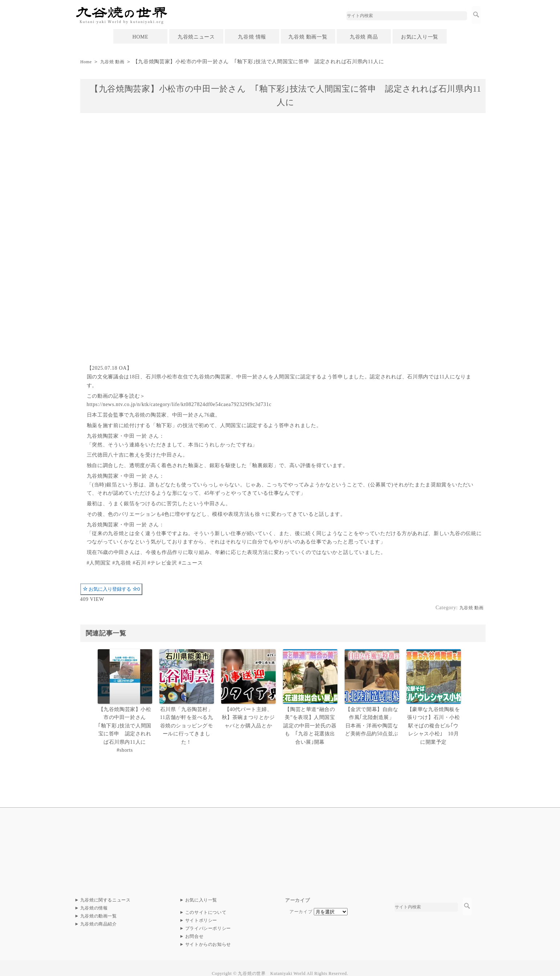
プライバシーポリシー (208, 917)
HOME (140, 37)
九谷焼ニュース (196, 37)
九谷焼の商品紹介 (99, 913)
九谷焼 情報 (252, 37)
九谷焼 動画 (116, 62)
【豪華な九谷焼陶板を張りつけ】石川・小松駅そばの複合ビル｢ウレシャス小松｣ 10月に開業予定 (433, 724)
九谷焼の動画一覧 (99, 905)
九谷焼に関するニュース (106, 889)
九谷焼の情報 (94, 897)
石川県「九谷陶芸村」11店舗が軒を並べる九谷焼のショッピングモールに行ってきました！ (186, 724)
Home (87, 62)
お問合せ (194, 925)
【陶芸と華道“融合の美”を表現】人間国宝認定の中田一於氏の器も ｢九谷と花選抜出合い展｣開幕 (311, 724)
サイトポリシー (201, 909)
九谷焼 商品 (364, 37)
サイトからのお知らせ (208, 933)
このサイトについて (206, 901)
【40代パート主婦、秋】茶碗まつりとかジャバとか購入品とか (248, 717)
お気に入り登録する (111, 589)
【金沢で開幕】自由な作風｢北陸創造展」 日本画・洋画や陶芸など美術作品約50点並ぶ (372, 720)
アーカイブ (301, 901)
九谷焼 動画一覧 (308, 37)
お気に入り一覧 (420, 37)
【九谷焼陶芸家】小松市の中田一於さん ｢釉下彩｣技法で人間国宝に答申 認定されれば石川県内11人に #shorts (125, 724)
